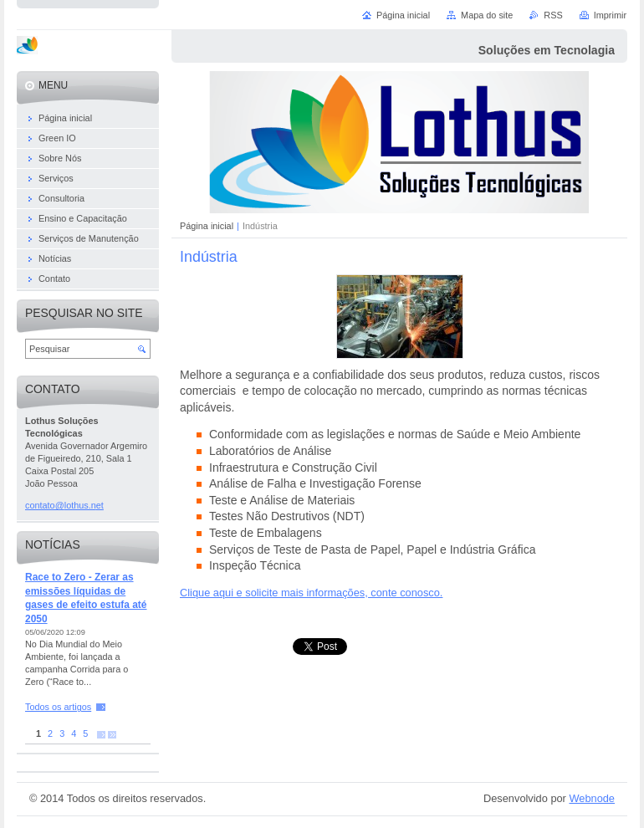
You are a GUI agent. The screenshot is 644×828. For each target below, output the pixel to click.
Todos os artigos (58, 707)
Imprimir (610, 15)
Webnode (592, 798)
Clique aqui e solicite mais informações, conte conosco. (311, 593)
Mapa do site (487, 15)
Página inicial (207, 226)
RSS (553, 15)
